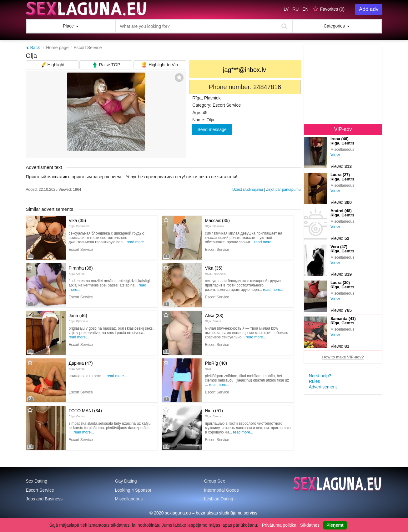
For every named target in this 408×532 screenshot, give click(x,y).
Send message (212, 129)
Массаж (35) (217, 223)
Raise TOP (106, 64)
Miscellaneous (129, 499)
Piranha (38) (81, 270)
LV (286, 9)
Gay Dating (126, 481)
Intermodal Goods (222, 490)
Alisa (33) (214, 318)
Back (33, 48)
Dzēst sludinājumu (248, 190)
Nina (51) (214, 413)
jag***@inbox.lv (244, 70)
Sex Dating (37, 481)
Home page (57, 48)
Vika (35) (79, 223)
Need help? (320, 376)
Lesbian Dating (219, 499)
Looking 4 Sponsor (133, 490)
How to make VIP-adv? (343, 357)
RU (295, 9)
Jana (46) (78, 318)
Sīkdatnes (310, 525)
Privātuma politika (279, 525)
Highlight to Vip (159, 64)
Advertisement (323, 387)
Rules (315, 381)
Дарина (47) (81, 365)
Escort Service (88, 48)
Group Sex (215, 481)
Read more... (137, 242)
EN (305, 9)
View (335, 155)
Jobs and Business (44, 499)
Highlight (52, 64)
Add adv (369, 9)
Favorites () (332, 9)
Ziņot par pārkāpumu (283, 190)
